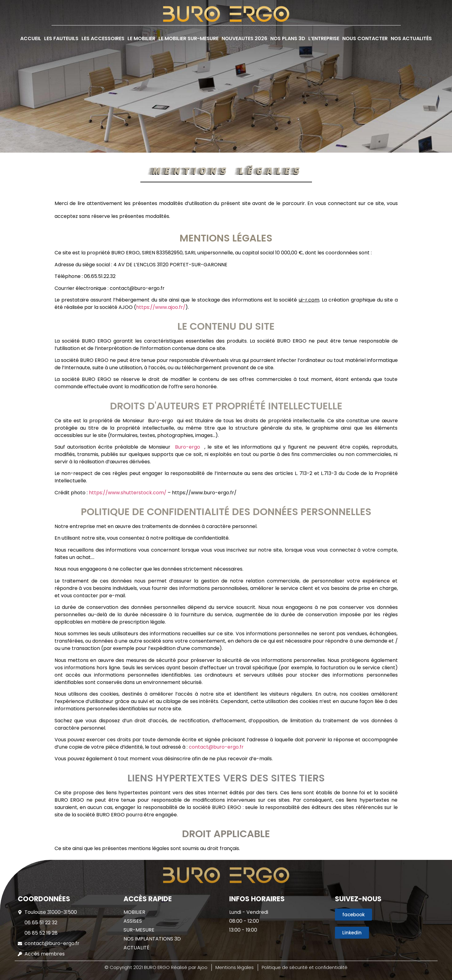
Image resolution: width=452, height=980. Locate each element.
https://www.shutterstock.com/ (128, 493)
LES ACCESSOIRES (103, 38)
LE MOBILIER (141, 38)
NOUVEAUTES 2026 (244, 38)
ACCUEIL (31, 38)
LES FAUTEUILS (61, 38)
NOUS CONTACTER (365, 38)
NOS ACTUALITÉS (411, 38)
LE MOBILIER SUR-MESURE (188, 38)
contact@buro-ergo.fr (216, 747)
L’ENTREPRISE (324, 38)
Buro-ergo (190, 447)
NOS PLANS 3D (288, 38)
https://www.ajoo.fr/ (161, 307)
